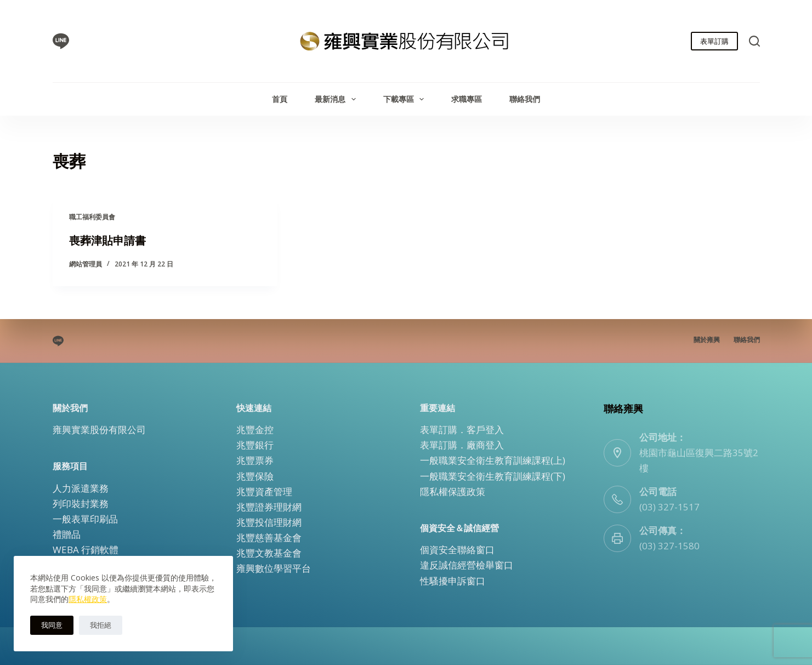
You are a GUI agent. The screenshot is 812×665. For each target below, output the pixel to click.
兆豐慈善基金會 (269, 538)
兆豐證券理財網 (269, 507)
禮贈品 (67, 534)
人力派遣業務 (81, 488)
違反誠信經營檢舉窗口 (467, 565)
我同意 (52, 625)
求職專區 (467, 99)
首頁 (280, 99)
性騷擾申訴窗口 (453, 580)
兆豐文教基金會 (269, 553)
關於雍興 (707, 340)
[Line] (61, 41)
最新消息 (337, 99)
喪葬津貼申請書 (107, 240)
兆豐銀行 (255, 445)
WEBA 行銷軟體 (86, 550)
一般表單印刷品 (85, 519)
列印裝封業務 (81, 504)
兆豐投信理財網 (269, 522)
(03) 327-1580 (669, 546)
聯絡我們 (525, 99)
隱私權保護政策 (453, 491)
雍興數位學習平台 (274, 568)
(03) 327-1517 (669, 507)
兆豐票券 (255, 460)
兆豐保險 (255, 476)
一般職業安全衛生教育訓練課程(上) (493, 460)
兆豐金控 (255, 430)
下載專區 (406, 99)
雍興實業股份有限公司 (99, 430)
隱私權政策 (88, 599)
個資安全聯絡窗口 (457, 550)
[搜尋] (754, 41)
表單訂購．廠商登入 (462, 445)
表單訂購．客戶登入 (462, 430)
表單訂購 (714, 41)
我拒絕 (101, 625)
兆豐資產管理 (264, 491)
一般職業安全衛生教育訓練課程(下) (493, 476)
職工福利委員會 (92, 217)
